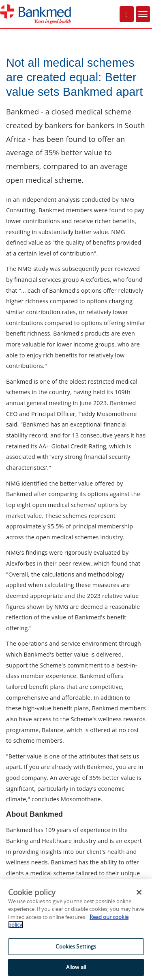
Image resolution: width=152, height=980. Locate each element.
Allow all (76, 967)
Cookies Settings (76, 946)
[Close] (139, 892)
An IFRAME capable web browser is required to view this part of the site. (76, 475)
